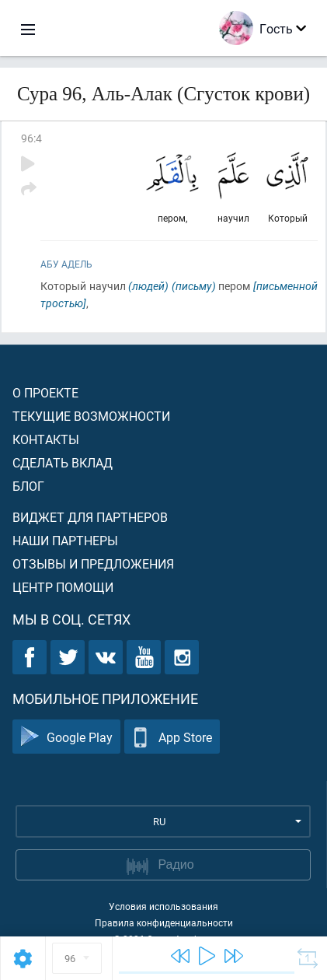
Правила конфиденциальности (164, 922)
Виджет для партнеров (90, 517)
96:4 (31, 138)
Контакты (46, 439)
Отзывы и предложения (93, 563)
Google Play (66, 737)
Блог (28, 486)
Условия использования (163, 906)
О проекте (45, 392)
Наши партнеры (65, 540)
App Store (172, 737)
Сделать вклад (63, 462)
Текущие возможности (91, 416)
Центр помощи (63, 587)
